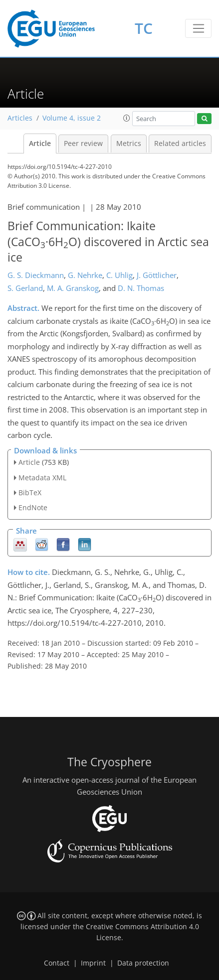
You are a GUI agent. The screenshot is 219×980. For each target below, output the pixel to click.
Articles (20, 118)
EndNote (33, 507)
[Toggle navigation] (198, 28)
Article (40, 143)
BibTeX (30, 492)
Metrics (129, 143)
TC (144, 28)
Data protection (143, 963)
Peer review (83, 143)
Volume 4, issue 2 (72, 118)
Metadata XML (42, 478)
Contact (57, 963)
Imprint (93, 963)
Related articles (180, 143)
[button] (127, 118)
